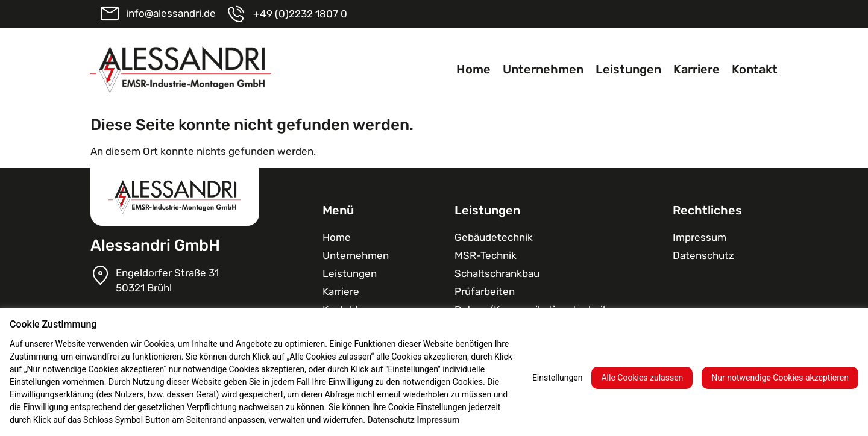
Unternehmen (543, 69)
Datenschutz (703, 255)
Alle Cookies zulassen (642, 378)
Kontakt (755, 69)
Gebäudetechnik (494, 237)
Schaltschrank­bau (497, 273)
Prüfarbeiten (485, 291)
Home (473, 69)
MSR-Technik (486, 255)
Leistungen (628, 69)
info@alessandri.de (171, 13)
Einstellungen (558, 378)
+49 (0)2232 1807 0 (300, 14)
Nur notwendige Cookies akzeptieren (780, 378)
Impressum (700, 237)
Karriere (697, 69)
